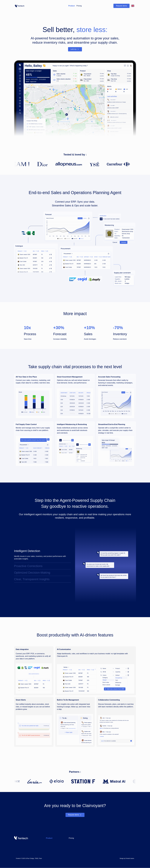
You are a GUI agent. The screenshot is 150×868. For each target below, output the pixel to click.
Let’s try (75, 49)
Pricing (79, 6)
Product (72, 6)
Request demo (121, 6)
